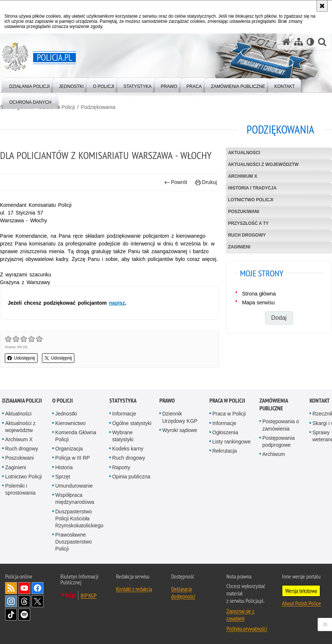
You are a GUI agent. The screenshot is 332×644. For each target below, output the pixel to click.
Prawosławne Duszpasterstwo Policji (74, 552)
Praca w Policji (227, 412)
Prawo (167, 412)
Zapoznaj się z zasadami (240, 625)
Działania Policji (22, 412)
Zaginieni (239, 247)
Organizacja (69, 459)
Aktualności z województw (263, 164)
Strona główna (259, 294)
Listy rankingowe (232, 452)
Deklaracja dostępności (183, 603)
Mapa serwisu (258, 302)
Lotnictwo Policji (250, 200)
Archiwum (274, 465)
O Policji (63, 412)
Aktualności (244, 153)
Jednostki (66, 425)
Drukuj (206, 182)
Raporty (121, 478)
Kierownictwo (70, 434)
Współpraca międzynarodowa (75, 509)
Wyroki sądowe (180, 441)
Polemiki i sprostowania (20, 500)
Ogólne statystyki (132, 434)
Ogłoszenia (225, 443)
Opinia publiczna (131, 487)
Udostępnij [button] (21, 358)
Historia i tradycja (252, 188)
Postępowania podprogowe (279, 452)
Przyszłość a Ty (248, 223)
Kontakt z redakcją (134, 599)
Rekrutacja (225, 461)
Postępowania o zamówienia (281, 436)
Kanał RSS (11, 599)
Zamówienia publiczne (274, 415)
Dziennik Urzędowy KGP (180, 428)
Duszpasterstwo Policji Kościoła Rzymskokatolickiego (79, 529)
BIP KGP (89, 606)
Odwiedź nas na (24, 599)
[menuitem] (29, 85)
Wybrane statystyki (123, 447)
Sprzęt (63, 487)
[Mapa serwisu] (299, 42)
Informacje (124, 425)
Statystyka (123, 412)
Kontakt (320, 412)
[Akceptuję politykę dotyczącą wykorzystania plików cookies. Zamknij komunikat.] (322, 6)
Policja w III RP (73, 469)
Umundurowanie (74, 496)
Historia (64, 478)
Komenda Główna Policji (76, 447)
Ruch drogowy (247, 235)
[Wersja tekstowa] (310, 42)
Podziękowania (98, 107)
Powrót (176, 182)
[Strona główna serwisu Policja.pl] (286, 42)
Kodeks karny (128, 459)
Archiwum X (242, 176)
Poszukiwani (243, 212)
